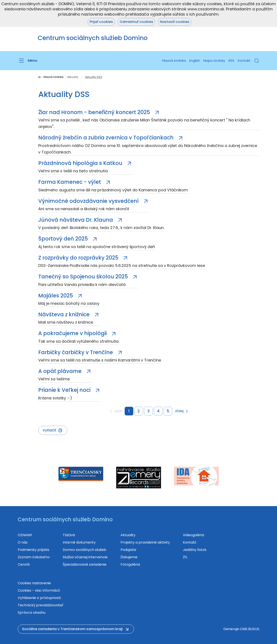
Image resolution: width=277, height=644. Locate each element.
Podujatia (128, 550)
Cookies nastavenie (34, 583)
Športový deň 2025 (64, 239)
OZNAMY (25, 535)
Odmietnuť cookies (136, 22)
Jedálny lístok (195, 550)
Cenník (24, 564)
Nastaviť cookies (175, 22)
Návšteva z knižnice (65, 314)
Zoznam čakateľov (34, 557)
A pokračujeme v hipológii (73, 333)
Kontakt (244, 61)
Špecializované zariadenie (85, 564)
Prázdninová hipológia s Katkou (81, 163)
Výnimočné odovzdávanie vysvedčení (89, 201)
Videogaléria (193, 535)
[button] (257, 61)
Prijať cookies (101, 22)
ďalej (179, 411)
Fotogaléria (130, 564)
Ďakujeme (129, 557)
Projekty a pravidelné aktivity (145, 542)
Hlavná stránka (174, 61)
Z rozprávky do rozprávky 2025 (79, 258)
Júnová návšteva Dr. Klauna (76, 220)
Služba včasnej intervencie (85, 557)
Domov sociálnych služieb (85, 550)
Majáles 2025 (56, 296)
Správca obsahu (32, 613)
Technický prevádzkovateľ (41, 605)
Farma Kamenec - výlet (70, 182)
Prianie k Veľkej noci (65, 390)
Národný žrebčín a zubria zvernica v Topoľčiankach (107, 138)
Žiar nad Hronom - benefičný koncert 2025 (95, 112)
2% (185, 557)
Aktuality (73, 77)
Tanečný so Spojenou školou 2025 (84, 277)
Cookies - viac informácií (39, 590)
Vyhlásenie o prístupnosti (39, 598)
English (195, 61)
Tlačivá (69, 535)
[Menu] (27, 61)
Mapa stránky (214, 61)
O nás (23, 542)
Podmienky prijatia (33, 550)
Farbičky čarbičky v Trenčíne (76, 352)
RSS (231, 61)
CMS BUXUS (250, 629)
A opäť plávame (61, 371)
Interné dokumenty (79, 542)
